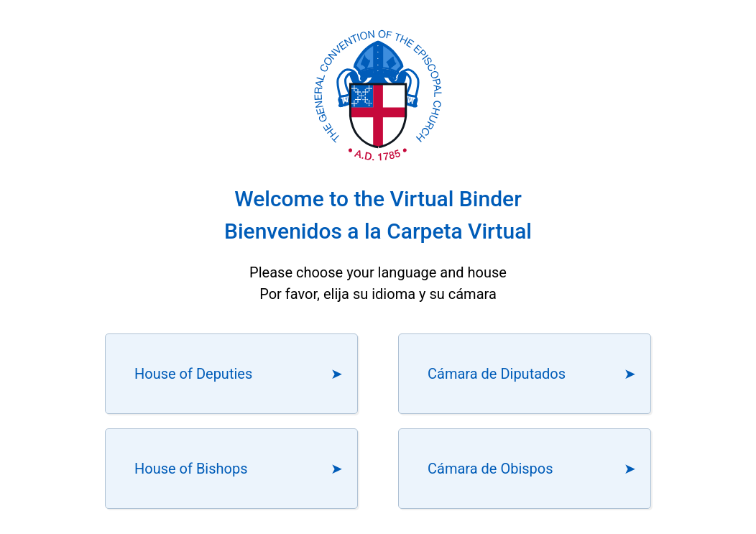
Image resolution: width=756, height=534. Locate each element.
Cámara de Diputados (497, 374)
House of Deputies (193, 374)
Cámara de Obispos (490, 469)
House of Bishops (191, 469)
